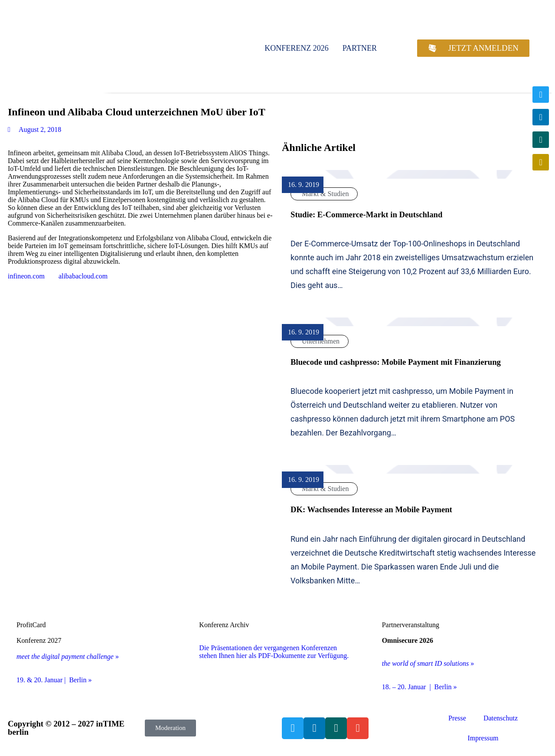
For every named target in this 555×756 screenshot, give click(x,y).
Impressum (483, 738)
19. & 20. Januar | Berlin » (54, 680)
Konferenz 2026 (297, 48)
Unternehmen (321, 341)
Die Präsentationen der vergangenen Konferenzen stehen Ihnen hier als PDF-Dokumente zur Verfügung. (274, 652)
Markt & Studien (325, 194)
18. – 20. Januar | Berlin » (420, 687)
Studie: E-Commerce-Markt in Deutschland (366, 214)
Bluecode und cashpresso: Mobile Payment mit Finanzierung (396, 362)
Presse (457, 718)
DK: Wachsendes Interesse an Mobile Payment (371, 509)
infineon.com (26, 276)
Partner (360, 48)
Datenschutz (501, 718)
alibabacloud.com (83, 276)
